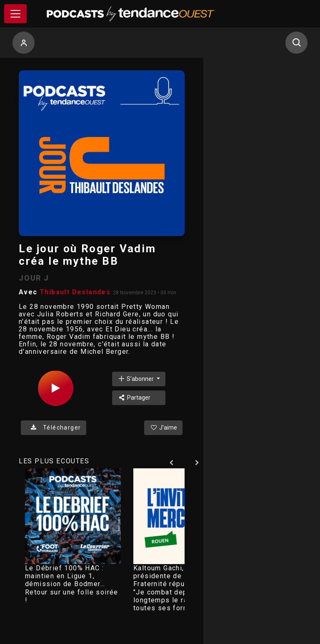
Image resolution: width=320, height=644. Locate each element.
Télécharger (54, 428)
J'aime (163, 428)
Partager (134, 398)
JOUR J (34, 278)
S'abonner (136, 379)
